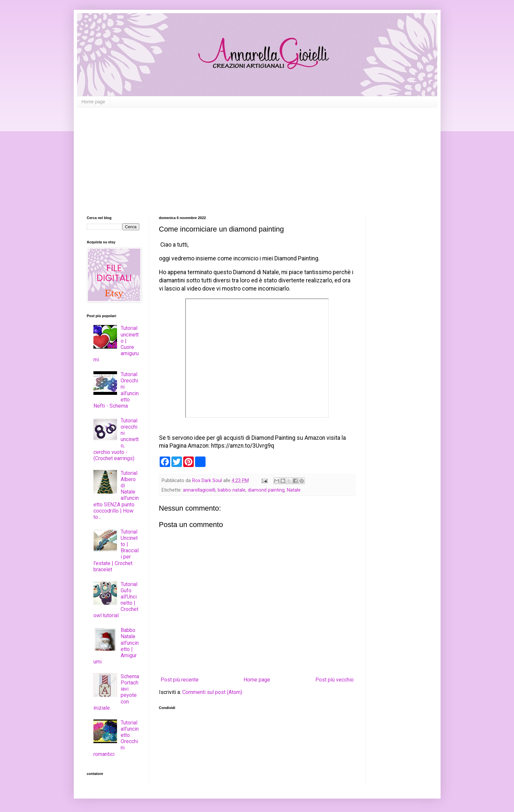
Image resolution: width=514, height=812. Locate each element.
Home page (93, 102)
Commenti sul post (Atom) (212, 692)
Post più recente (180, 680)
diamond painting (266, 490)
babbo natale (232, 490)
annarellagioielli (199, 490)
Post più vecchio (335, 680)
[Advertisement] (257, 157)
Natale (294, 490)
